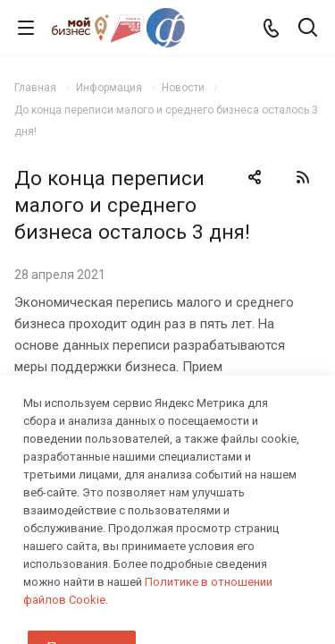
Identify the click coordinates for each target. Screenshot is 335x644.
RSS (303, 177)
